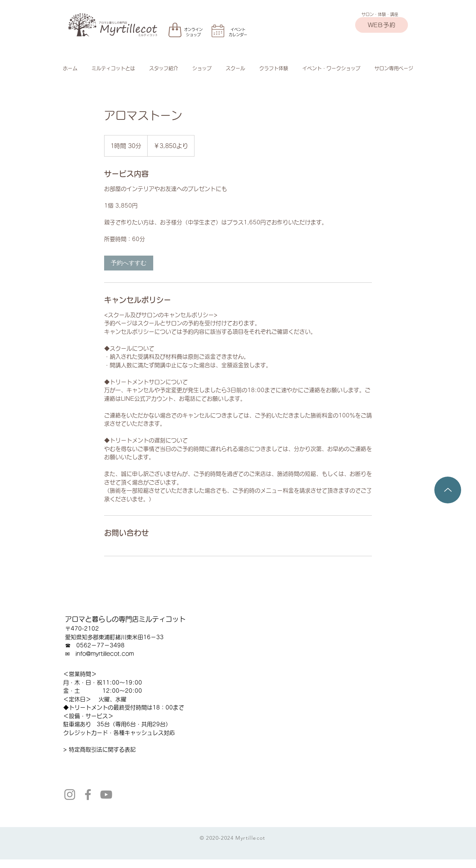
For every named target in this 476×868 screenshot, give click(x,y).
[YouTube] (106, 795)
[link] (129, 263)
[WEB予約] (382, 25)
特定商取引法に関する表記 (102, 750)
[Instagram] (70, 795)
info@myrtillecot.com (105, 654)
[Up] (448, 490)
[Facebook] (88, 795)
